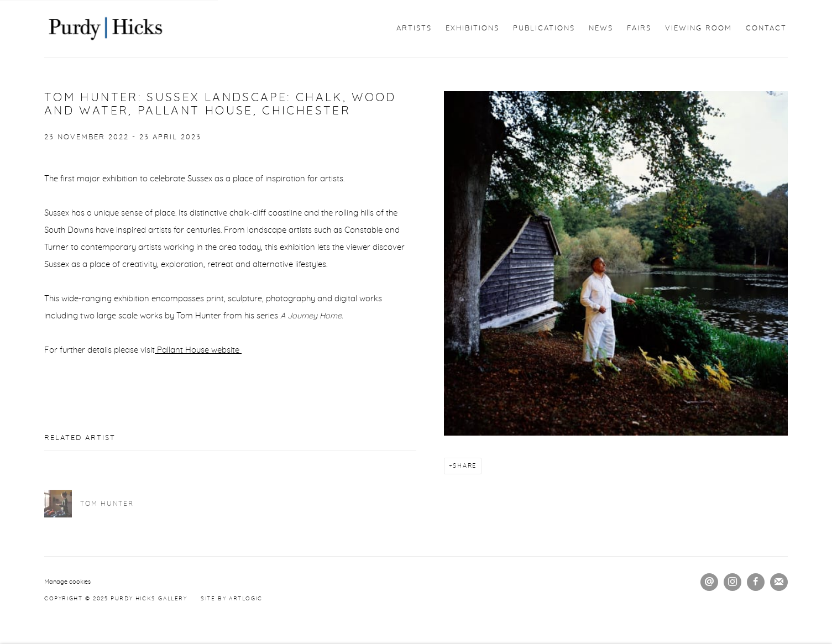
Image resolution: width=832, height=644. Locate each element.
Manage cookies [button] (67, 582)
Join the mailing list (779, 582)
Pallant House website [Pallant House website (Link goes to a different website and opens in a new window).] (198, 350)
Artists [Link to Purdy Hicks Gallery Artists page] (414, 28)
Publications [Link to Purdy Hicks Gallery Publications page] (544, 28)
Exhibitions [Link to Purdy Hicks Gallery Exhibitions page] (472, 28)
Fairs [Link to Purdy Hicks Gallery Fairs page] (639, 28)
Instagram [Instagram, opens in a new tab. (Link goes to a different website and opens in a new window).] (732, 582)
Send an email (709, 582)
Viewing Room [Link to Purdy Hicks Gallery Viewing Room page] (698, 28)
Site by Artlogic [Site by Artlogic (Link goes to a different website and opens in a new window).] (232, 599)
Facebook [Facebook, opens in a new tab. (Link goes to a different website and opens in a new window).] (756, 582)
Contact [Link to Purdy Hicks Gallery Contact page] (766, 28)
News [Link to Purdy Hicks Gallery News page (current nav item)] (601, 28)
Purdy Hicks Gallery (105, 29)
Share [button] (465, 466)
